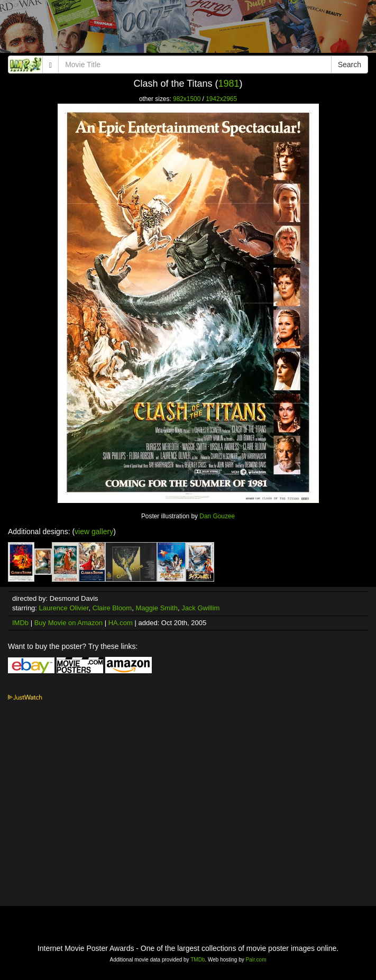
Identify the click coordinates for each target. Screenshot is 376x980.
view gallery (94, 532)
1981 (229, 84)
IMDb (20, 623)
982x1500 (187, 99)
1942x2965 (221, 99)
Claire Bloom (112, 608)
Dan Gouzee (217, 516)
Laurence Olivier (64, 608)
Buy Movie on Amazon (68, 623)
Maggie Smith (156, 608)
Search (350, 65)
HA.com (121, 623)
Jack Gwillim (200, 608)
